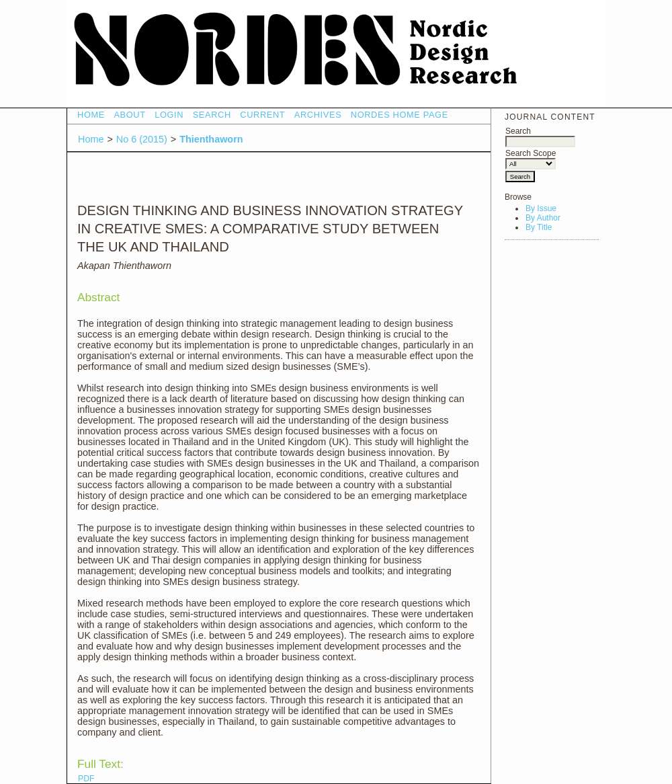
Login (169, 115)
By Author (543, 218)
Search (540, 136)
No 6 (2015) (142, 139)
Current (262, 115)
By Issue (541, 208)
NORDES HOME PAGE (400, 115)
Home (91, 115)
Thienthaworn (211, 139)
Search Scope (531, 158)
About (129, 115)
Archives (318, 115)
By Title (539, 227)
